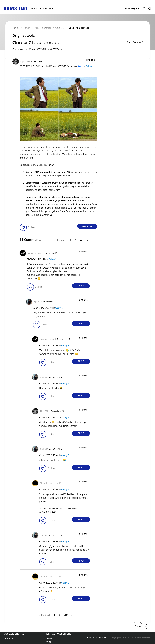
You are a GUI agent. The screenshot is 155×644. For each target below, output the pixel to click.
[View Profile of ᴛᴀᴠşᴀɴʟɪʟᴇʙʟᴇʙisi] (35, 253)
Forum (34, 9)
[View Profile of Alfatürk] (44, 483)
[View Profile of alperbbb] (38, 302)
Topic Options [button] (134, 42)
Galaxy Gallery (46, 9)
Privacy (9, 639)
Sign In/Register (132, 9)
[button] (92, 60)
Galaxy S (90, 66)
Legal (49, 639)
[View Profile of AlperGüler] (25, 62)
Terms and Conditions (58, 634)
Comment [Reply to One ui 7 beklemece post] (87, 226)
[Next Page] (84, 240)
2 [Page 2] (75, 240)
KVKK (49, 642)
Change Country (97, 638)
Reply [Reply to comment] (81, 286)
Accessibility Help (15, 634)
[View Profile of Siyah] (80, 66)
